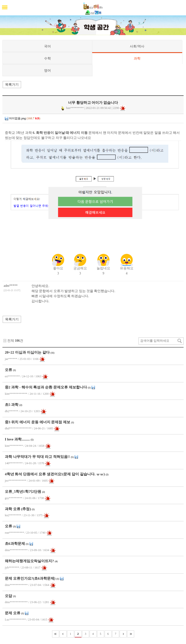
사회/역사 (137, 46)
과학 (137, 58)
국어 (47, 46)
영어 (47, 70)
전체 (11, 341)
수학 (47, 58)
